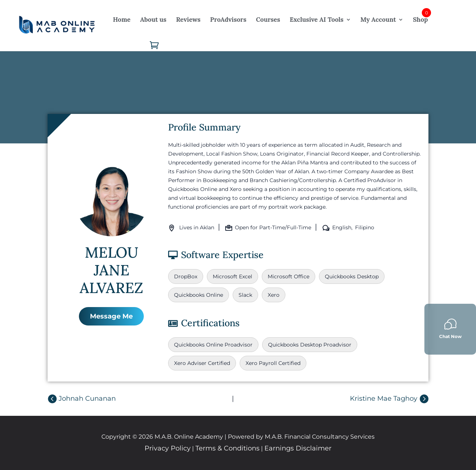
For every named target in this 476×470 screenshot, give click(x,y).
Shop (420, 20)
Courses (268, 20)
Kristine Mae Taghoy (384, 398)
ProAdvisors (228, 20)
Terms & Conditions (227, 448)
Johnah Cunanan (87, 398)
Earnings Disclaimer (298, 448)
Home (122, 20)
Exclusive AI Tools (317, 20)
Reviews (188, 20)
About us (153, 20)
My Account (378, 20)
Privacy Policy (168, 448)
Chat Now (450, 329)
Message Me (111, 316)
